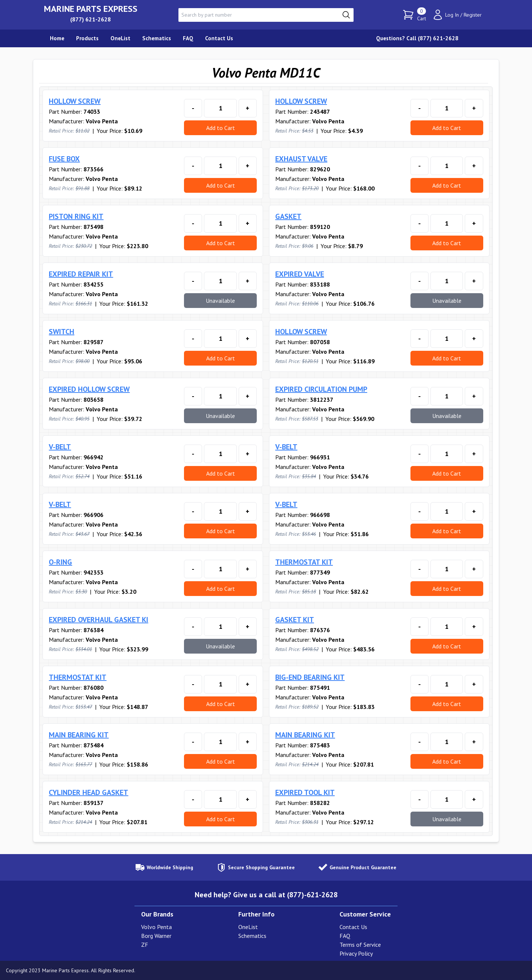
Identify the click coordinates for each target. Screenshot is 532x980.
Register (473, 15)
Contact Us (353, 927)
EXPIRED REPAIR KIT (81, 274)
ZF (145, 945)
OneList (248, 927)
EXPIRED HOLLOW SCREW (89, 389)
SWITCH (62, 332)
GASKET (288, 216)
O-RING (60, 562)
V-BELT (60, 447)
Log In (452, 15)
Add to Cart (221, 128)
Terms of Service (360, 945)
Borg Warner (156, 936)
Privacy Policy (356, 953)
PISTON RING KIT (76, 216)
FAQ (345, 936)
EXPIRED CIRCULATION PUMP (321, 389)
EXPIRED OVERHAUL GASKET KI (98, 620)
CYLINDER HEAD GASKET (88, 792)
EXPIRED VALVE (300, 274)
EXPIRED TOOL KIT (305, 792)
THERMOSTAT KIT (304, 562)
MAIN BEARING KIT (79, 735)
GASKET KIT (295, 620)
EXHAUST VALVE (301, 159)
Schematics (252, 936)
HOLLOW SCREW (75, 101)
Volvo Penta (156, 927)
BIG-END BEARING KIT (310, 677)
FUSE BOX (64, 159)
